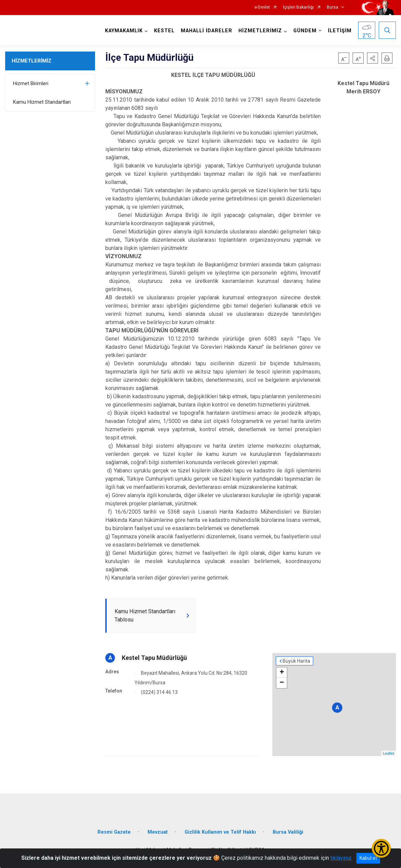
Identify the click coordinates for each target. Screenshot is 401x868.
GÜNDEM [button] (305, 31)
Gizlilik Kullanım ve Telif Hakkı (220, 832)
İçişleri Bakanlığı (298, 7)
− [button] (282, 683)
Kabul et (368, 858)
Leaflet (388, 753)
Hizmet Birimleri (31, 83)
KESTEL (164, 31)
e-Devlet (262, 7)
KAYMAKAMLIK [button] (124, 31)
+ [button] (282, 673)
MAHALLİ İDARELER (207, 31)
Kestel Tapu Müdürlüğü (154, 658)
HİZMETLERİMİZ (32, 61)
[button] (373, 58)
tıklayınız (341, 858)
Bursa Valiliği (288, 832)
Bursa (333, 7)
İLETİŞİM (340, 31)
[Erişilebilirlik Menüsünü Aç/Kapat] (381, 848)
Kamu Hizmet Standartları (42, 102)
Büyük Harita (296, 661)
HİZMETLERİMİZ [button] (260, 31)
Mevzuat (158, 832)
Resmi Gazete (114, 832)
